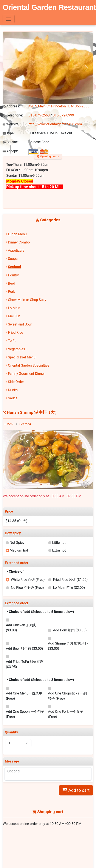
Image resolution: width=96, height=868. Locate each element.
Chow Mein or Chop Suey (27, 300)
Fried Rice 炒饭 (70, 580)
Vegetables (16, 349)
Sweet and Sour (20, 324)
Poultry (13, 275)
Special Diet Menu (22, 357)
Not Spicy (17, 543)
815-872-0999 (63, 115)
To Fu (12, 341)
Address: (11, 106)
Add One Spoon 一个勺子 (25, 714)
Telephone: (13, 115)
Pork (12, 292)
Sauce (13, 398)
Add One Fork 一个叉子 (66, 714)
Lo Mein (14, 308)
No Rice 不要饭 (27, 588)
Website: (11, 124)
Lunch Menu (17, 234)
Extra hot (59, 550)
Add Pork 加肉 (70, 630)
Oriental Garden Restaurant (49, 7)
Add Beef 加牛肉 (24, 649)
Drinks (13, 390)
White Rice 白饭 (28, 580)
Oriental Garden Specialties (29, 365)
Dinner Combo (19, 242)
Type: (9, 133)
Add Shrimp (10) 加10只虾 (68, 646)
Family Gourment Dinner (26, 374)
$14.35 (16, 521)
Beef (12, 283)
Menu (9, 424)
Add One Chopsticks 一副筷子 (67, 696)
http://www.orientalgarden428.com (55, 124)
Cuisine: (11, 142)
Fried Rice (15, 332)
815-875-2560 (39, 115)
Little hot (59, 543)
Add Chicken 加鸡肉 (21, 628)
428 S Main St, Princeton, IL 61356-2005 (59, 106)
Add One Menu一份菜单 (24, 696)
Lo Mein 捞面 (69, 588)
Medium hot (19, 550)
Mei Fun (14, 316)
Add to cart (76, 790)
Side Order (16, 382)
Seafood (14, 267)
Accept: (10, 151)
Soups (13, 259)
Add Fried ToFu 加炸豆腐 (25, 664)
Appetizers (16, 250)
